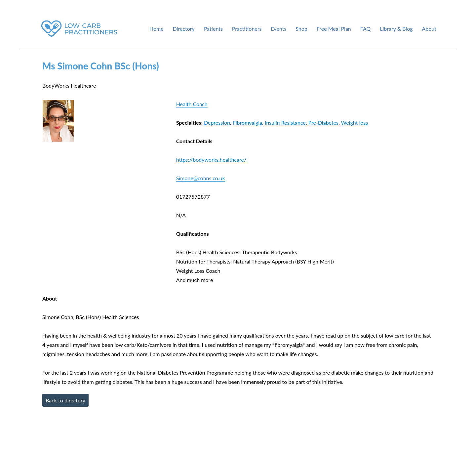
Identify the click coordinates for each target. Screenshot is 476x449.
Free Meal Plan (334, 29)
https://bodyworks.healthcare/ (211, 160)
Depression (217, 122)
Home (157, 29)
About (429, 29)
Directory (184, 29)
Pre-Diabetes (323, 122)
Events (278, 29)
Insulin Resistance (285, 122)
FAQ (365, 29)
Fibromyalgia (247, 122)
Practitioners (247, 29)
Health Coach (192, 104)
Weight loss (355, 122)
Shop (301, 29)
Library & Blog (396, 29)
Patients (213, 29)
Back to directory (65, 400)
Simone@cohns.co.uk (201, 178)
